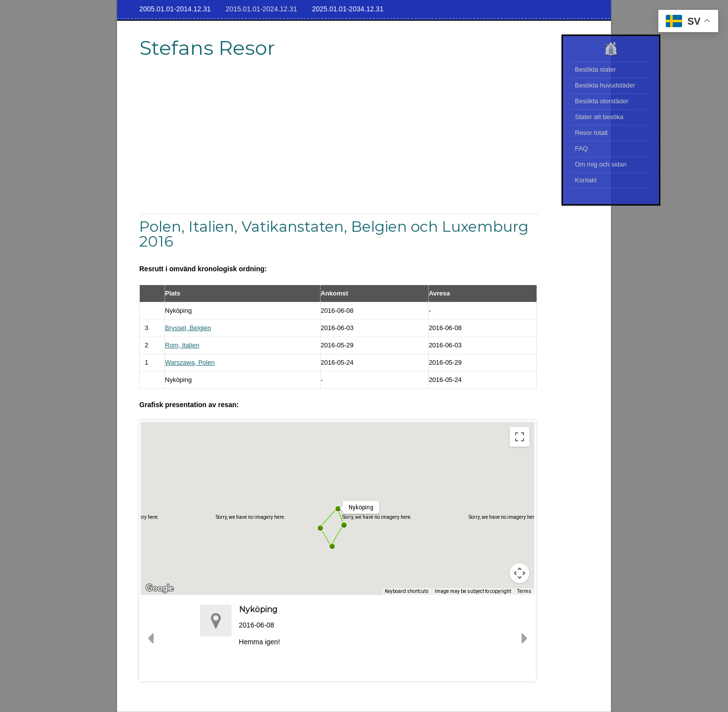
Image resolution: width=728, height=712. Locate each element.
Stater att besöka (599, 117)
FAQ (581, 148)
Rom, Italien (182, 345)
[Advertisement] (339, 144)
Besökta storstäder (602, 101)
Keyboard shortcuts (407, 591)
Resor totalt (591, 133)
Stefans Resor (207, 48)
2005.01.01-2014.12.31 (175, 9)
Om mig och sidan (601, 164)
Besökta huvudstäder (605, 85)
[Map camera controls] (520, 573)
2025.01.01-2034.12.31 (348, 9)
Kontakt (586, 180)
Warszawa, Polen (190, 362)
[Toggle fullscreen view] (520, 437)
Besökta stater (595, 69)
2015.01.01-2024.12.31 (262, 9)
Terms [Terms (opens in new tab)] (524, 591)
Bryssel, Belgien (188, 328)
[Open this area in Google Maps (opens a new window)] (160, 588)
